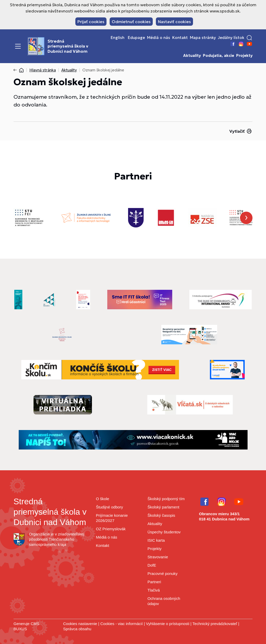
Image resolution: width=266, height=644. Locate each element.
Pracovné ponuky (163, 573)
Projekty (244, 56)
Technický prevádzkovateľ (215, 624)
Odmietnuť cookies (131, 22)
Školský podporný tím (166, 499)
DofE (152, 565)
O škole (102, 499)
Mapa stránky (203, 38)
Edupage (136, 38)
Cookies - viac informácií (121, 624)
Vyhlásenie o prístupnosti (168, 624)
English (118, 38)
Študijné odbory (109, 507)
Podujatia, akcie (218, 56)
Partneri (154, 582)
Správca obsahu (77, 629)
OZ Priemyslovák (111, 529)
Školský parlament (164, 507)
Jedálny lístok (231, 38)
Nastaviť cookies (174, 22)
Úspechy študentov (164, 532)
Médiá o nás (159, 38)
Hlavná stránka (43, 70)
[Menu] (18, 46)
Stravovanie (158, 557)
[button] (249, 38)
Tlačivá (154, 590)
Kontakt (180, 38)
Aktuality (192, 56)
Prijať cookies (91, 22)
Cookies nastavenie (80, 624)
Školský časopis (161, 515)
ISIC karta (156, 540)
